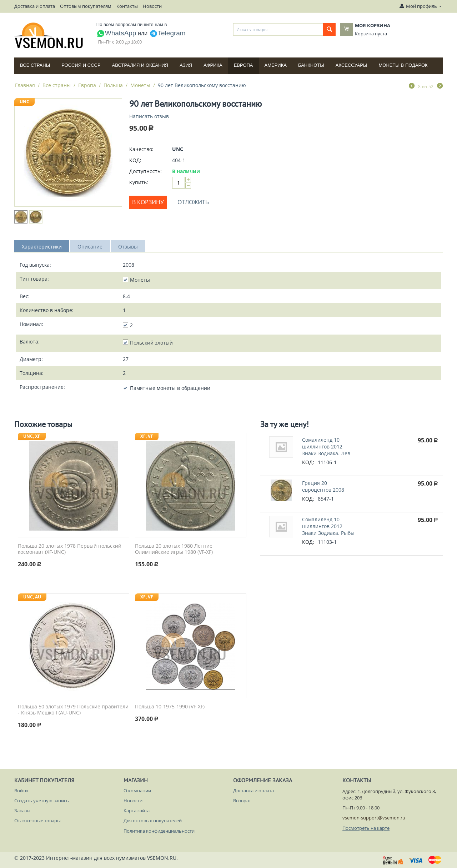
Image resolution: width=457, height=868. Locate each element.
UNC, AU (32, 597)
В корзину (148, 202)
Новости (152, 6)
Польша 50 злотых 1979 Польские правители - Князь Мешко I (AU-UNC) (73, 710)
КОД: (135, 160)
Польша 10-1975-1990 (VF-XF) (170, 707)
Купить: (139, 182)
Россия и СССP (81, 65)
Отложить (193, 202)
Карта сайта (137, 811)
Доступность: (145, 171)
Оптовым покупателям (86, 6)
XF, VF (147, 436)
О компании (137, 791)
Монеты (140, 85)
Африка (213, 65)
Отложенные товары (37, 821)
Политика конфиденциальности (159, 831)
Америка (276, 65)
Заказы (22, 811)
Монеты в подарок (403, 65)
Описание (90, 247)
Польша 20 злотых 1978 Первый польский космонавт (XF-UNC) (70, 549)
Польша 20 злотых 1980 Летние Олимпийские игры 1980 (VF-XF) (174, 549)
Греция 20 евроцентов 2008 (323, 486)
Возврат (242, 801)
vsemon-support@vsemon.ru (374, 818)
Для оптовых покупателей (153, 821)
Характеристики (42, 247)
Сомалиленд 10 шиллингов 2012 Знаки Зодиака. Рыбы (328, 526)
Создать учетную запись (42, 801)
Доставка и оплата (35, 6)
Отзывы (128, 247)
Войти (21, 791)
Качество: (141, 149)
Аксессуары (351, 65)
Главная (25, 85)
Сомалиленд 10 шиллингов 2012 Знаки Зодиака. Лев (326, 446)
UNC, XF (32, 436)
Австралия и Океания (140, 65)
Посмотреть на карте (366, 828)
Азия (186, 65)
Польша (113, 85)
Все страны (35, 65)
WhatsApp (116, 33)
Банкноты (311, 65)
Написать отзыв (149, 116)
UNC (24, 102)
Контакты (127, 6)
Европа (243, 65)
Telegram (167, 33)
